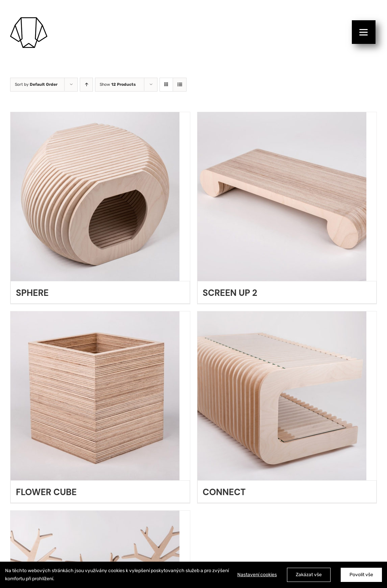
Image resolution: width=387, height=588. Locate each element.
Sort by (36, 84)
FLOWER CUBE (46, 492)
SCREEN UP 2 (230, 293)
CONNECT (224, 492)
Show (118, 84)
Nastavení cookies (257, 575)
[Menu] (364, 32)
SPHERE (32, 293)
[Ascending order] (86, 85)
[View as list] (180, 85)
